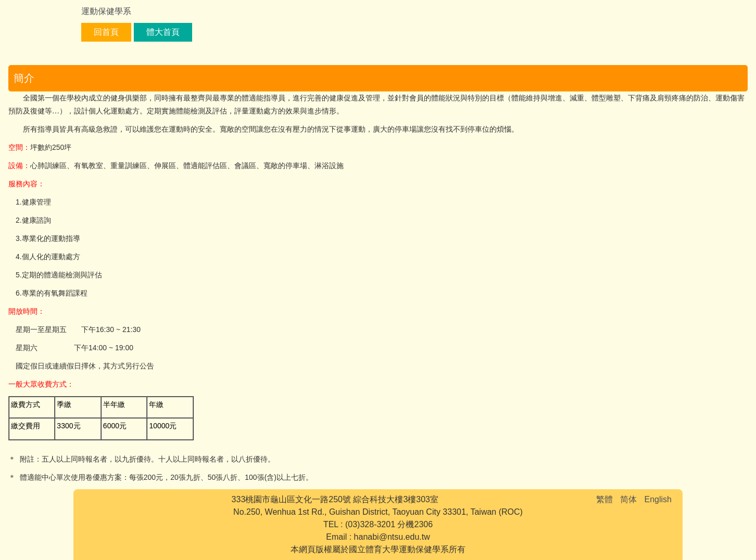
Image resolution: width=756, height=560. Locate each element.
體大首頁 (163, 32)
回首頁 (106, 32)
